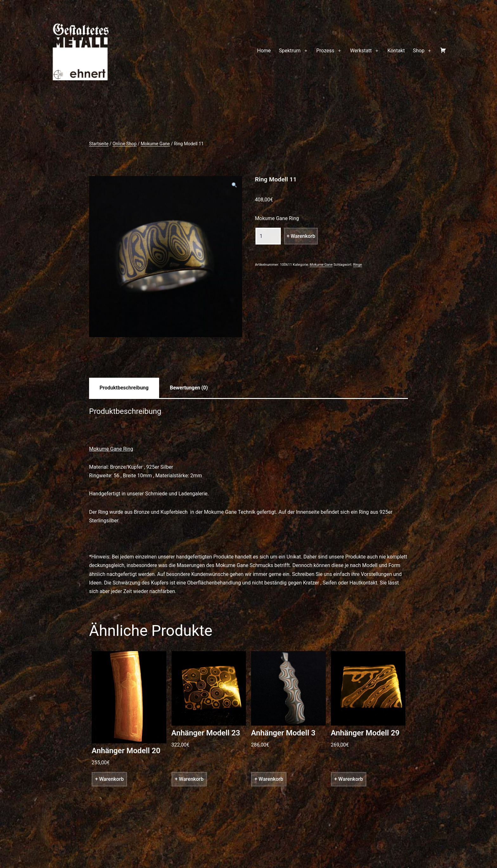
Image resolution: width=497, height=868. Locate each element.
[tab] (124, 388)
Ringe (358, 265)
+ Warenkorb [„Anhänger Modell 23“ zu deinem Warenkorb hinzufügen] (189, 779)
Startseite (99, 144)
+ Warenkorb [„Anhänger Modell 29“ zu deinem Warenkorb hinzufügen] (349, 779)
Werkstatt (361, 51)
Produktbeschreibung (124, 388)
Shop (419, 51)
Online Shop (125, 144)
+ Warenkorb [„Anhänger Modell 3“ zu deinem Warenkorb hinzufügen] (269, 779)
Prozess (325, 51)
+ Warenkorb (301, 236)
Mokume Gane (155, 144)
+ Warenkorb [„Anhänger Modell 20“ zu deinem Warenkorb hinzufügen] (109, 779)
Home (264, 51)
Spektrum (290, 51)
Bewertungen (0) (189, 388)
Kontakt (396, 51)
